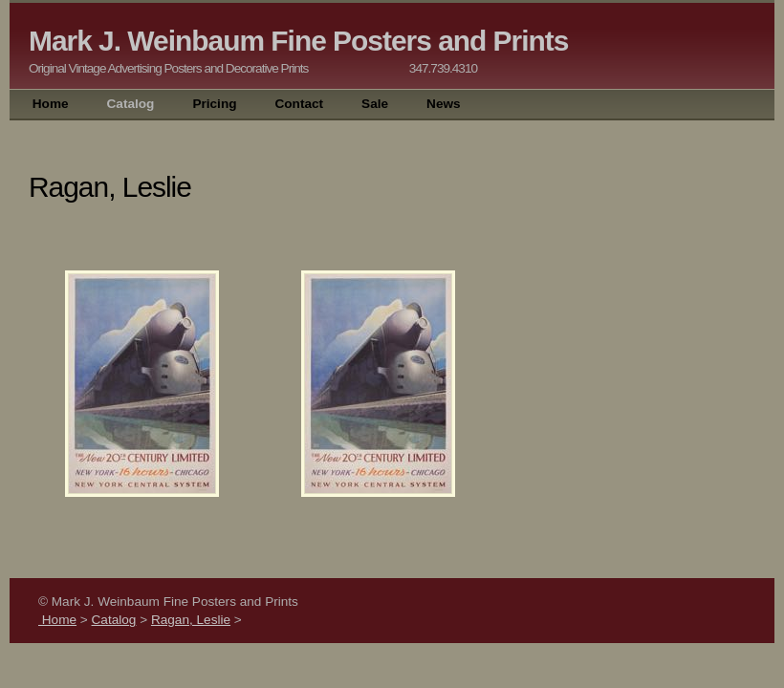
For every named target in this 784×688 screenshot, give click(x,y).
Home (49, 104)
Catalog (131, 104)
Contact (299, 104)
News (444, 104)
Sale (375, 104)
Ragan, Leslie (191, 620)
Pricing (214, 104)
